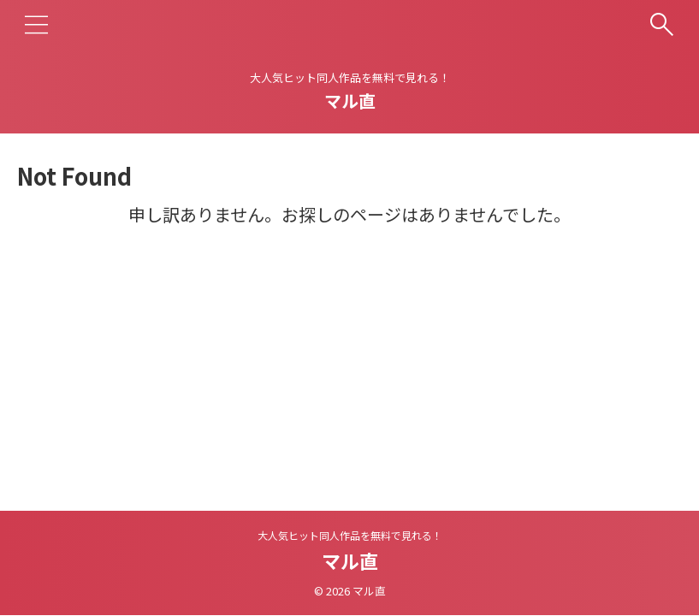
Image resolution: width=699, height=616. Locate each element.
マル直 (350, 101)
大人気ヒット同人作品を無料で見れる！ (350, 535)
